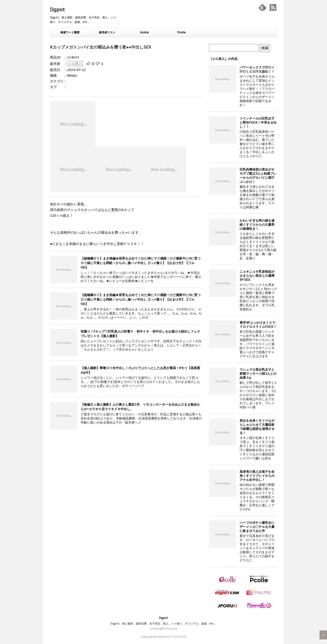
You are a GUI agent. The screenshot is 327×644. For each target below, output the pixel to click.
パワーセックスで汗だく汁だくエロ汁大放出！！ (257, 69)
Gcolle (144, 32)
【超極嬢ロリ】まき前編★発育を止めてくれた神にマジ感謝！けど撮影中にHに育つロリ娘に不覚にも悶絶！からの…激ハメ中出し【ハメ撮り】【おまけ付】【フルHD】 (141, 299)
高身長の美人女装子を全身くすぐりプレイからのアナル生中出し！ (257, 476)
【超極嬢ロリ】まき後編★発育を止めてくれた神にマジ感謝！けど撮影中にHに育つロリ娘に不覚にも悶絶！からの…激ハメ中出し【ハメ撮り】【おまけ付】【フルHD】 (141, 263)
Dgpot (57, 10)
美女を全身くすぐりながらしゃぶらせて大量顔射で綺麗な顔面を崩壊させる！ (257, 427)
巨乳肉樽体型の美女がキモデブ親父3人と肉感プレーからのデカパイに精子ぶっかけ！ (258, 176)
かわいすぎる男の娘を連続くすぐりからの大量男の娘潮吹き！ (257, 225)
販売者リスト (107, 32)
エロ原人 (75, 64)
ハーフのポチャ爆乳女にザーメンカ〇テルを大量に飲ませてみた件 (257, 527)
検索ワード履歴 (70, 32)
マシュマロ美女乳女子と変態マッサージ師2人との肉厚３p (258, 374)
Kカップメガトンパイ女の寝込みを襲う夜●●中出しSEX (100, 47)
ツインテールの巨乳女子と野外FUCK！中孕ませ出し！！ (258, 122)
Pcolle (182, 32)
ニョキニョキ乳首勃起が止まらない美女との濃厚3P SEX (257, 276)
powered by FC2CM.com (170, 637)
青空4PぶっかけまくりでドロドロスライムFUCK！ (258, 325)
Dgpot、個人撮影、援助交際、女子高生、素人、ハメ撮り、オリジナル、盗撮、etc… (163, 623)
